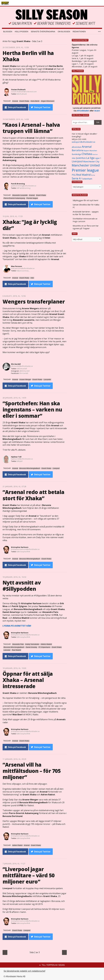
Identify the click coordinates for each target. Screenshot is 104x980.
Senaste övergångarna (43, 32)
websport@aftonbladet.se (84, 142)
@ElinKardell (22, 369)
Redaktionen (79, 32)
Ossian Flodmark (18, 89)
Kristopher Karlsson (20, 547)
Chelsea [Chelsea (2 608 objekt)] (87, 154)
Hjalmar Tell (16, 457)
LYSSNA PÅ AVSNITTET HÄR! (17, 626)
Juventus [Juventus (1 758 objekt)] (81, 158)
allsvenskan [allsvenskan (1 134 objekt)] (77, 147)
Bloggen (8, 32)
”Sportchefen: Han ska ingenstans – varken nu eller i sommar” (32, 409)
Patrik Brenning (18, 184)
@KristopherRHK (24, 552)
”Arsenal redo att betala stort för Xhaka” (33, 495)
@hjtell (20, 461)
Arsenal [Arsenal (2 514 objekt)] (87, 147)
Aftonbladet (83, 111)
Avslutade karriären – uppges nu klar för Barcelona (86, 213)
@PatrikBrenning (24, 188)
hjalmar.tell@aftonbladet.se (22, 459)
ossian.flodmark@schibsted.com (24, 92)
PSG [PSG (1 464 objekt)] (74, 175)
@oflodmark (22, 94)
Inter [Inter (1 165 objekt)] (74, 158)
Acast (97, 111)
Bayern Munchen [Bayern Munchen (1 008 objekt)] (90, 151)
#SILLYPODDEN (21, 32)
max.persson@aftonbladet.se (23, 268)
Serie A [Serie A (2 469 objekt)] (76, 178)
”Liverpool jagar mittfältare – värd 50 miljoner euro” (29, 875)
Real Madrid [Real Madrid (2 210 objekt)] (83, 175)
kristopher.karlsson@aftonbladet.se (25, 549)
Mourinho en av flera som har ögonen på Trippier (86, 227)
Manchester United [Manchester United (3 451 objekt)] (86, 165)
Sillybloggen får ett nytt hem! (85, 200)
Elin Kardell (16, 364)
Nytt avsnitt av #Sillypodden (22, 586)
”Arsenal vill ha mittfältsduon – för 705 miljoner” (32, 771)
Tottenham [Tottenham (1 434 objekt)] (87, 179)
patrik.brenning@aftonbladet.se (24, 186)
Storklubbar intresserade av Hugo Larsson (85, 220)
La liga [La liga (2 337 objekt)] (90, 158)
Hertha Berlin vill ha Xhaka (28, 56)
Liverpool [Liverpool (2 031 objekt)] (77, 161)
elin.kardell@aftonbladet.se (22, 366)
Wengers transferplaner (34, 302)
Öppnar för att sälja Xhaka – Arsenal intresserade (28, 680)
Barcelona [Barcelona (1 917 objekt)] (78, 150)
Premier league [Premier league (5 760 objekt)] (85, 170)
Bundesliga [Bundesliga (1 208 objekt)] (76, 154)
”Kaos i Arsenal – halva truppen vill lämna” (31, 128)
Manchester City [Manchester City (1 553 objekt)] (91, 161)
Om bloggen (64, 32)
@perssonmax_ (23, 271)
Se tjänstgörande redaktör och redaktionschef (24, 971)
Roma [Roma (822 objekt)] (93, 175)
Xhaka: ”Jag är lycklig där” (30, 225)
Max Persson (17, 266)
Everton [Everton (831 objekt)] (95, 154)
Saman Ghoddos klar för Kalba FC (86, 206)
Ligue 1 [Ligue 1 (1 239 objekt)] (98, 158)
